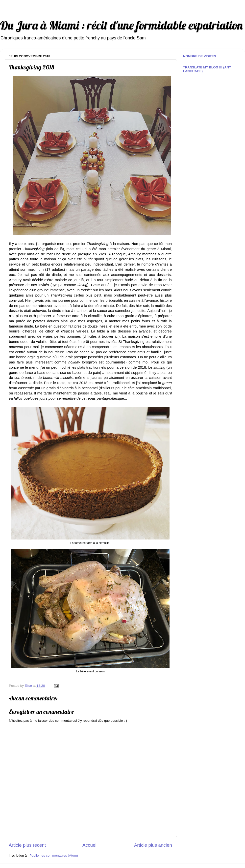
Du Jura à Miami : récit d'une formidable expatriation (121, 25)
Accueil (90, 845)
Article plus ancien (153, 845)
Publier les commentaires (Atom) (54, 855)
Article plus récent (27, 845)
